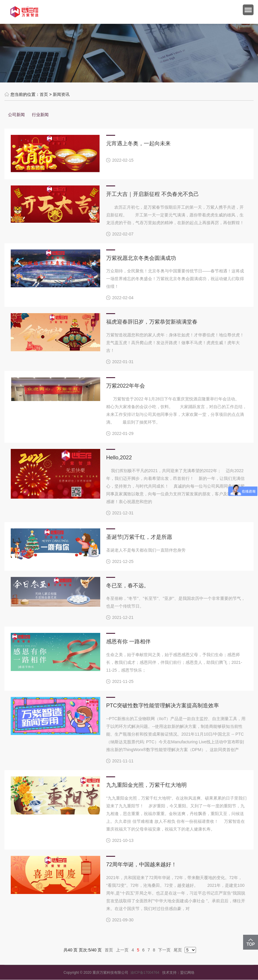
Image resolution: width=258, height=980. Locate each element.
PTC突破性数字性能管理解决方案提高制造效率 (163, 706)
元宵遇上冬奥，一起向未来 (138, 143)
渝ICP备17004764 (146, 973)
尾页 (178, 950)
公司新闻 (16, 115)
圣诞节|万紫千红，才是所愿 (139, 537)
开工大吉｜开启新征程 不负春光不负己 (153, 194)
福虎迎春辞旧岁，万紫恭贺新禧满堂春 (152, 322)
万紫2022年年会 (126, 386)
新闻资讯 (61, 94)
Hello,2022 (119, 458)
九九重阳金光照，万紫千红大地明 (146, 785)
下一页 (164, 950)
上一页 (122, 950)
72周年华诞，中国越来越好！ (141, 864)
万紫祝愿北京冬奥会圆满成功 (141, 258)
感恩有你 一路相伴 (128, 642)
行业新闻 (40, 115)
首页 (44, 94)
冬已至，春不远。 (128, 586)
